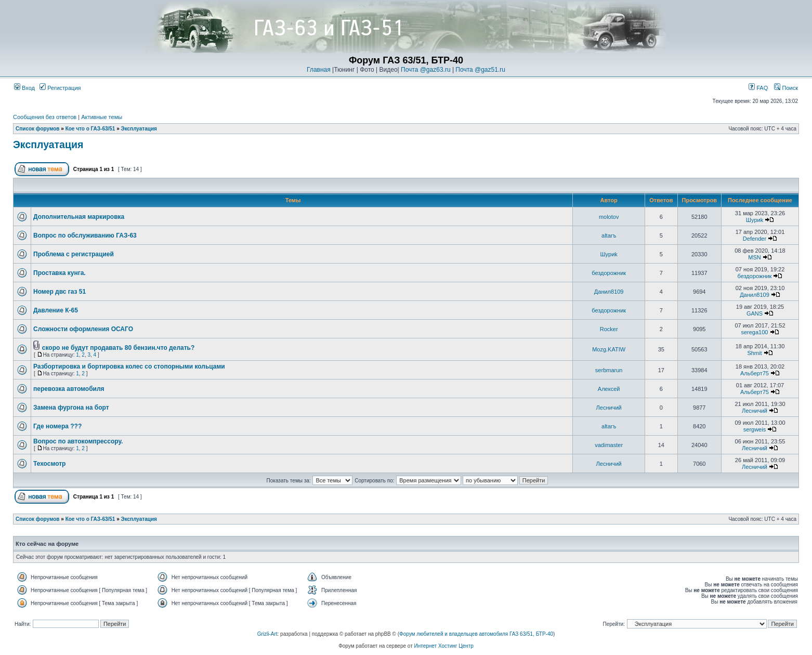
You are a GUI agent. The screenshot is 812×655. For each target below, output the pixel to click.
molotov (609, 217)
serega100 (754, 332)
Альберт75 (755, 373)
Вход (24, 88)
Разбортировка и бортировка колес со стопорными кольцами (129, 366)
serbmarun (609, 370)
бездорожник (609, 273)
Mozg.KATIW (609, 349)
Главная (319, 70)
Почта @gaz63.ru (426, 70)
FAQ (758, 88)
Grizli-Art (267, 634)
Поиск (786, 88)
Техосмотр (49, 464)
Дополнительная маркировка (79, 217)
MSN (754, 257)
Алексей (609, 389)
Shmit (754, 353)
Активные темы (102, 117)
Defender (755, 239)
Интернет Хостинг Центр (444, 646)
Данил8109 (609, 292)
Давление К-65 (56, 310)
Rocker (609, 329)
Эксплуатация (139, 129)
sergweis (755, 429)
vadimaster (609, 445)
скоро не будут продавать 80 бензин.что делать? (119, 348)
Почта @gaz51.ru (480, 70)
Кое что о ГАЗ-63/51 (90, 129)
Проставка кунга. (60, 273)
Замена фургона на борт (71, 408)
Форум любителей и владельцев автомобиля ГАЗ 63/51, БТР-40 (476, 634)
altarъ (609, 235)
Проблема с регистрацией (74, 254)
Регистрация (60, 88)
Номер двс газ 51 (60, 292)
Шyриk (755, 220)
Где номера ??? (57, 426)
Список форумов (38, 129)
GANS (755, 313)
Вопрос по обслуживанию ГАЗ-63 (85, 235)
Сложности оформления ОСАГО (83, 329)
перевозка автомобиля (69, 389)
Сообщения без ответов (45, 117)
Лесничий (609, 408)
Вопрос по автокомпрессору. (78, 441)
